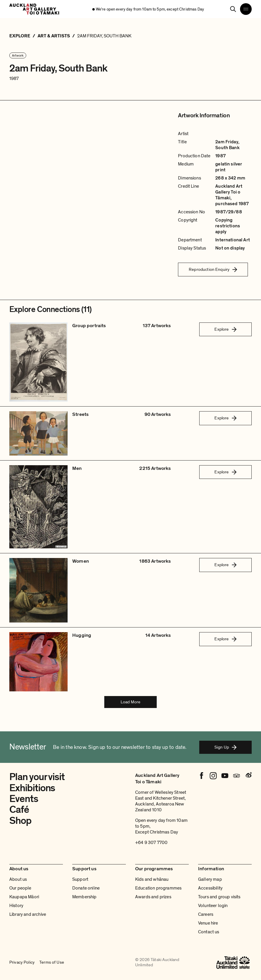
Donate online (86, 888)
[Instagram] (213, 776)
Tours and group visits (219, 897)
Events (24, 799)
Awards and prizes (153, 897)
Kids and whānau (152, 879)
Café (19, 810)
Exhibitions (32, 788)
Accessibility (210, 888)
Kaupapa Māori (24, 897)
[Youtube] (225, 776)
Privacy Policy (22, 962)
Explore (225, 329)
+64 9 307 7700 (151, 843)
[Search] (233, 9)
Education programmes (158, 888)
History (16, 906)
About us (18, 879)
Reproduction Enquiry (213, 269)
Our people (20, 888)
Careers (206, 914)
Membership (84, 897)
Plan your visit (37, 777)
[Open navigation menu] (246, 9)
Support (80, 879)
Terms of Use (52, 962)
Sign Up (225, 747)
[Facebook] (202, 776)
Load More (130, 702)
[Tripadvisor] (237, 776)
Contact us (209, 932)
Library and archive (28, 914)
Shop (20, 821)
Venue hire (208, 923)
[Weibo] (248, 776)
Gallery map (210, 879)
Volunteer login (213, 906)
